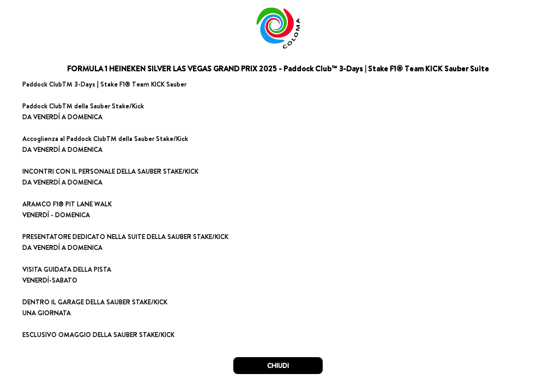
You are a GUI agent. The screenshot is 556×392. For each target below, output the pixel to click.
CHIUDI (278, 366)
